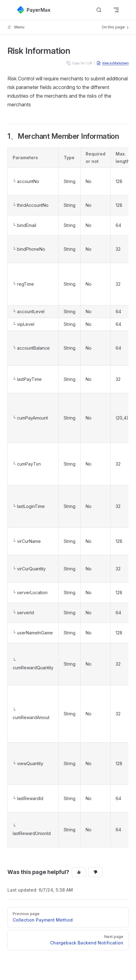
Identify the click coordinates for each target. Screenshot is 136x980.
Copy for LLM (79, 63)
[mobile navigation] (116, 10)
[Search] (99, 10)
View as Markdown (113, 63)
